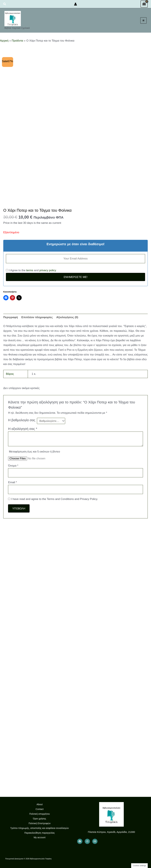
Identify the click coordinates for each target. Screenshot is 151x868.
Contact (40, 809)
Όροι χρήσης (40, 819)
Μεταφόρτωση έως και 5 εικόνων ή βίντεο (34, 452)
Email (12, 482)
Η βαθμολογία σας (22, 420)
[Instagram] (87, 841)
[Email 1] (95, 841)
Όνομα (13, 466)
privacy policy (48, 270)
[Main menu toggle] (143, 20)
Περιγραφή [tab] (11, 317)
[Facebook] (80, 841)
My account (40, 837)
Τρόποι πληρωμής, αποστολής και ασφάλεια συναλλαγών (40, 828)
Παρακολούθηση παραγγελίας (40, 833)
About (40, 804)
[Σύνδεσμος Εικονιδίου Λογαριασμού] (75, 4)
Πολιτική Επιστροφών (40, 823)
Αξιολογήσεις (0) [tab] (67, 317)
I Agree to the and (31, 270)
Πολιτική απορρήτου (40, 814)
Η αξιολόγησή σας (23, 429)
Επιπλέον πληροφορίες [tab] (37, 317)
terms (30, 270)
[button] (5, 4)
